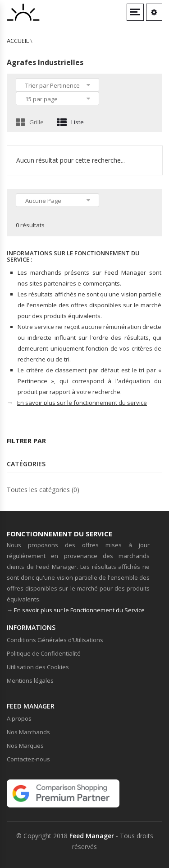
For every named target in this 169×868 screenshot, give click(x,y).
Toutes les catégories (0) (43, 490)
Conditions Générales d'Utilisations (55, 640)
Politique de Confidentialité (44, 653)
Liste (70, 122)
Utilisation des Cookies (38, 667)
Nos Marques (25, 746)
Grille (30, 122)
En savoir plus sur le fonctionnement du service (82, 403)
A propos (19, 718)
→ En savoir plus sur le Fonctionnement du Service (76, 610)
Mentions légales (30, 680)
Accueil (18, 41)
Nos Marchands (28, 732)
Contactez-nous (28, 759)
